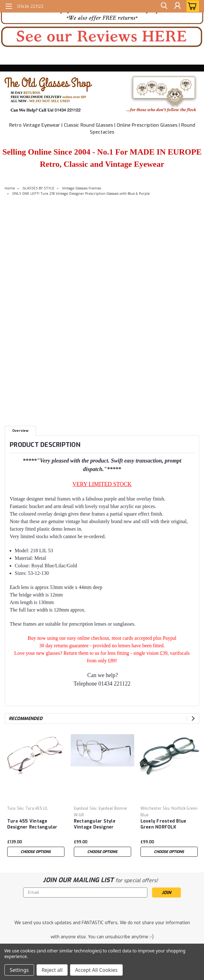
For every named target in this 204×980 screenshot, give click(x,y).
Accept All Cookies (96, 970)
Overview (20, 431)
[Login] (177, 6)
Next (193, 718)
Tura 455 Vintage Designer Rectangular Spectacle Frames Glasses (32, 824)
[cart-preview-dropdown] (191, 6)
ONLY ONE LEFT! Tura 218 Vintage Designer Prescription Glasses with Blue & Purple (81, 194)
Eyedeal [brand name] (81, 808)
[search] (163, 6)
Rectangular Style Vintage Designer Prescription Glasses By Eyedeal (101, 824)
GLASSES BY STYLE (38, 188)
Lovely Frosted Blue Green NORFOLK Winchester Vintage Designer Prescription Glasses (166, 824)
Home (10, 188)
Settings (19, 970)
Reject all (52, 970)
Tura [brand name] (11, 808)
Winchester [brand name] (151, 808)
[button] (102, 37)
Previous (187, 718)
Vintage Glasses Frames (82, 188)
